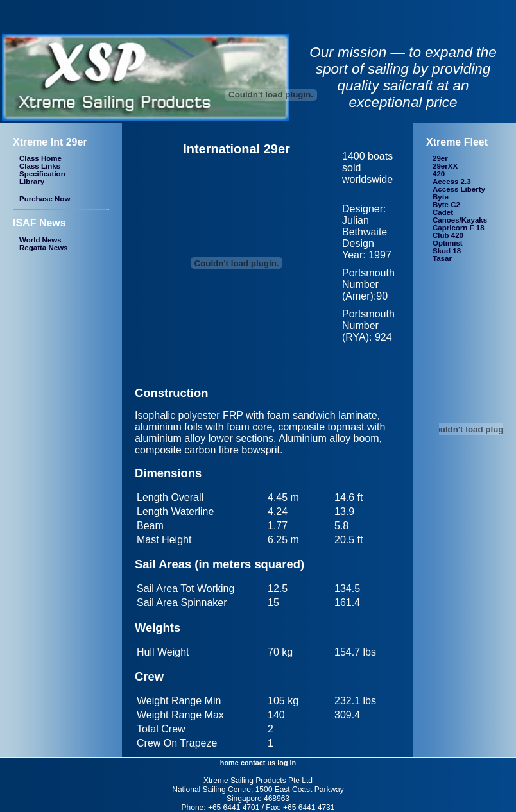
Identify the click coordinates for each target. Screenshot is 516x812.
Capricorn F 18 (459, 228)
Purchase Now (45, 199)
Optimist (448, 243)
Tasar (442, 258)
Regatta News (44, 248)
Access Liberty (459, 189)
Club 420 (448, 235)
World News (40, 240)
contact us (258, 763)
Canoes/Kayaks (460, 220)
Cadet (443, 212)
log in (287, 763)
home (229, 763)
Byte (441, 197)
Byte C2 (446, 205)
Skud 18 (447, 251)
